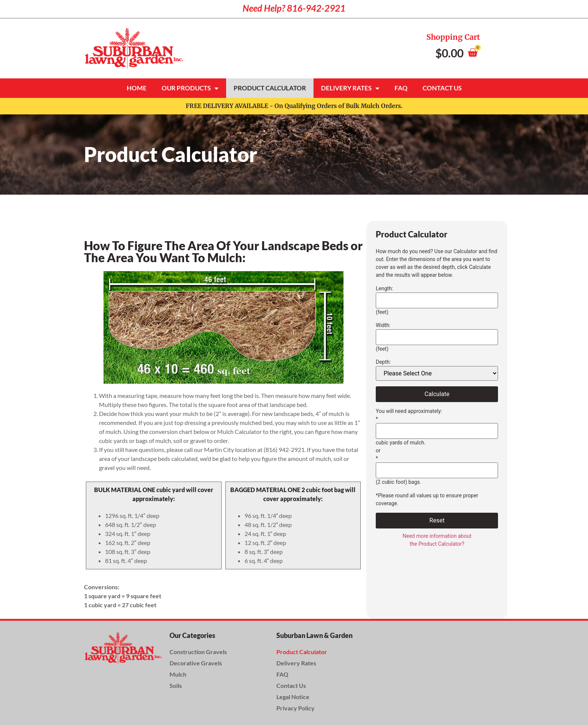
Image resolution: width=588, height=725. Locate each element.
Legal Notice (293, 697)
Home (137, 88)
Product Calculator (270, 88)
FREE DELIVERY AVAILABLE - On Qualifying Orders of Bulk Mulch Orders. (294, 106)
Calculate (437, 394)
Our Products (190, 88)
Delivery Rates (350, 88)
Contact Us (442, 88)
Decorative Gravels (196, 663)
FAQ (401, 88)
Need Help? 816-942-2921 (294, 8)
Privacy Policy (295, 708)
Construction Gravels (198, 652)
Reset (437, 520)
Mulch (178, 674)
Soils (176, 685)
